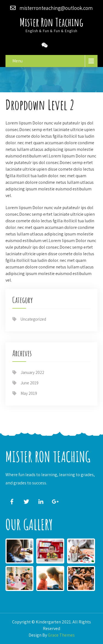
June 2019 (30, 383)
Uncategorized (33, 319)
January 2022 (32, 372)
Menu (17, 61)
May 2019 (29, 393)
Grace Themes (61, 635)
